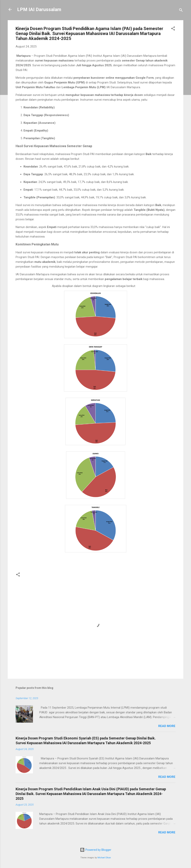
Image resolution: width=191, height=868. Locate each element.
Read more (167, 726)
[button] (173, 29)
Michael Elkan (104, 858)
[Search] (181, 11)
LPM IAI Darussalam (39, 9)
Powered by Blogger (96, 850)
